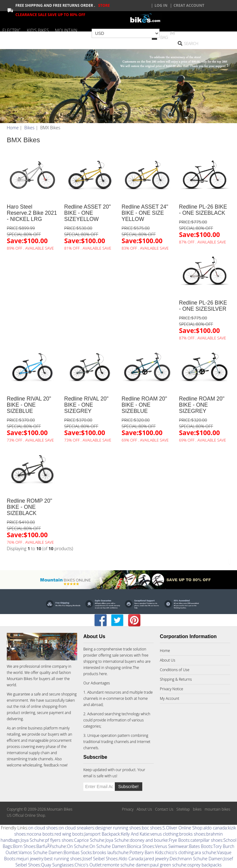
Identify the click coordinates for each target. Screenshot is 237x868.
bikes (197, 809)
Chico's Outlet (88, 865)
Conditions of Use (175, 670)
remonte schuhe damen (126, 865)
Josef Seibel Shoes (100, 859)
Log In (161, 5)
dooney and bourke (149, 840)
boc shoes (152, 828)
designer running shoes (118, 828)
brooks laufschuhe (111, 852)
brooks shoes (192, 834)
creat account (189, 5)
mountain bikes (217, 809)
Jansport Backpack (102, 834)
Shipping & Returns (176, 679)
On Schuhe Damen (108, 846)
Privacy (128, 809)
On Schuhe (78, 846)
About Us (168, 660)
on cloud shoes (43, 828)
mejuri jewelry (30, 859)
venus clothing (164, 834)
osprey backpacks (204, 865)
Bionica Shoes (141, 846)
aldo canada (215, 828)
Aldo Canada (131, 859)
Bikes (29, 128)
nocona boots (40, 834)
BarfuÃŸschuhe (51, 846)
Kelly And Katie (135, 834)
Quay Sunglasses (57, 865)
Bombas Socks (78, 852)
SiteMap (183, 809)
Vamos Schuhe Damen (41, 852)
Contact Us (164, 809)
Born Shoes (24, 846)
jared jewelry (156, 859)
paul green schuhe (168, 865)
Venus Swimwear (172, 846)
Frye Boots (179, 840)
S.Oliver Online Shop (183, 828)
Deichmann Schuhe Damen (196, 859)
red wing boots (69, 834)
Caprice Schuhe (89, 840)
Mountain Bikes (20, 679)
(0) (172, 33)
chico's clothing (179, 852)
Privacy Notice (171, 689)
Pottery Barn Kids (146, 852)
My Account (170, 698)
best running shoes (63, 859)
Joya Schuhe (32, 840)
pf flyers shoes (59, 840)
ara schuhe (206, 852)
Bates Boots (200, 846)
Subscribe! (128, 787)
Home (13, 128)
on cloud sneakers (76, 828)
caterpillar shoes (206, 840)
